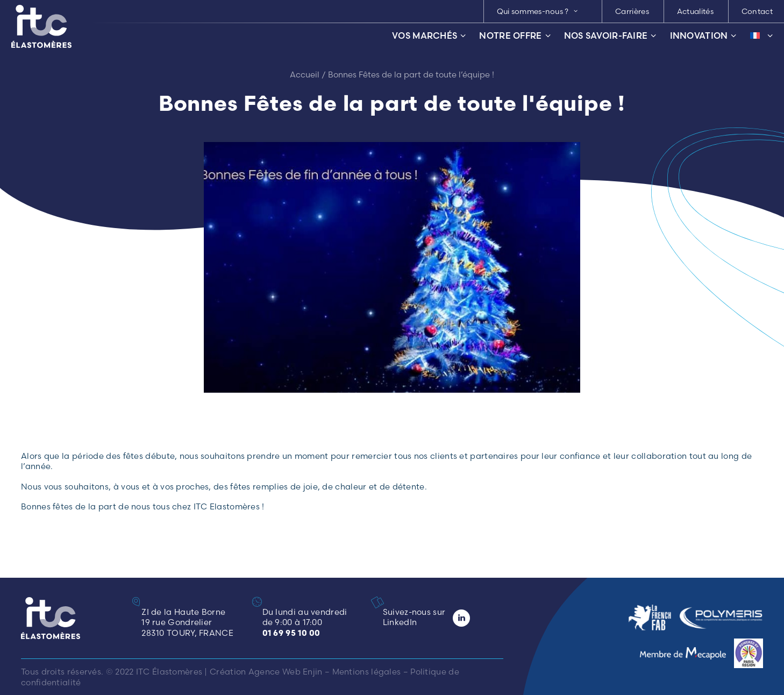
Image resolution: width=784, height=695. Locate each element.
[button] (381, 602)
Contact (757, 11)
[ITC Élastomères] (41, 26)
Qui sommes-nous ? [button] (537, 11)
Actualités (695, 11)
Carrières (632, 11)
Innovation (703, 36)
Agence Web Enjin (286, 672)
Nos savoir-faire (610, 36)
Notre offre (515, 36)
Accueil (305, 75)
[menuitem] (542, 11)
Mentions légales (367, 672)
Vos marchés (429, 36)
